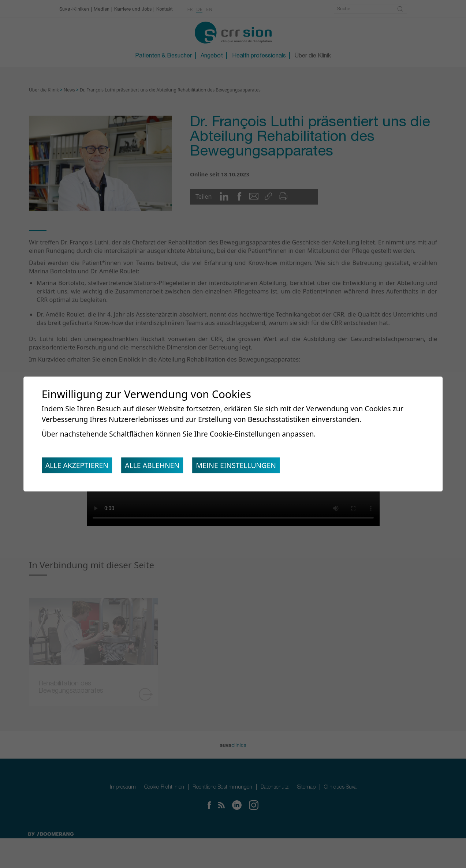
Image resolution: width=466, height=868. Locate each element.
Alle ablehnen (157, 467)
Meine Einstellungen (244, 467)
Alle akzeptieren (79, 467)
